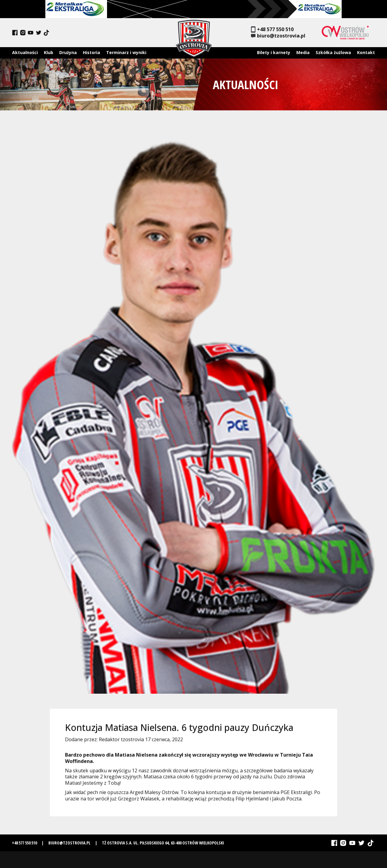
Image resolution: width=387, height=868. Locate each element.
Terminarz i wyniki (126, 52)
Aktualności (25, 52)
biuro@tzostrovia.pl (278, 36)
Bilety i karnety (274, 52)
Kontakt (366, 52)
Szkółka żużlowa (333, 52)
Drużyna (68, 52)
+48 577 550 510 (272, 29)
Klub (49, 52)
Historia (91, 52)
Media (303, 52)
